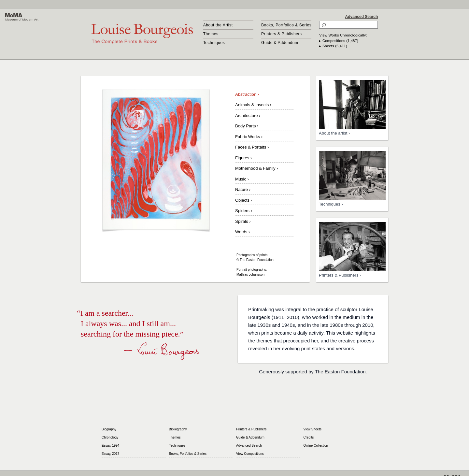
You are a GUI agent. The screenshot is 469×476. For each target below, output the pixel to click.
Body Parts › (247, 126)
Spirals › (243, 221)
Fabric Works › (249, 137)
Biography (109, 429)
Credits (309, 437)
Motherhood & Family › (257, 168)
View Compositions (250, 454)
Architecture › (248, 115)
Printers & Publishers (282, 34)
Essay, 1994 (110, 446)
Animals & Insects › (253, 105)
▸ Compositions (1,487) (339, 41)
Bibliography (178, 429)
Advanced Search (362, 17)
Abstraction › (247, 94)
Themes (211, 34)
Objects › (244, 200)
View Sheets (313, 429)
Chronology (110, 437)
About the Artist (218, 25)
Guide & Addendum (280, 43)
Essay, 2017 (110, 454)
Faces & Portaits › (252, 147)
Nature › (243, 189)
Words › (242, 232)
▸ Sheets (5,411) (333, 46)
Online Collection (316, 446)
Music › (242, 179)
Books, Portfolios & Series (286, 25)
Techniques (214, 43)
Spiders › (244, 211)
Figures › (243, 158)
